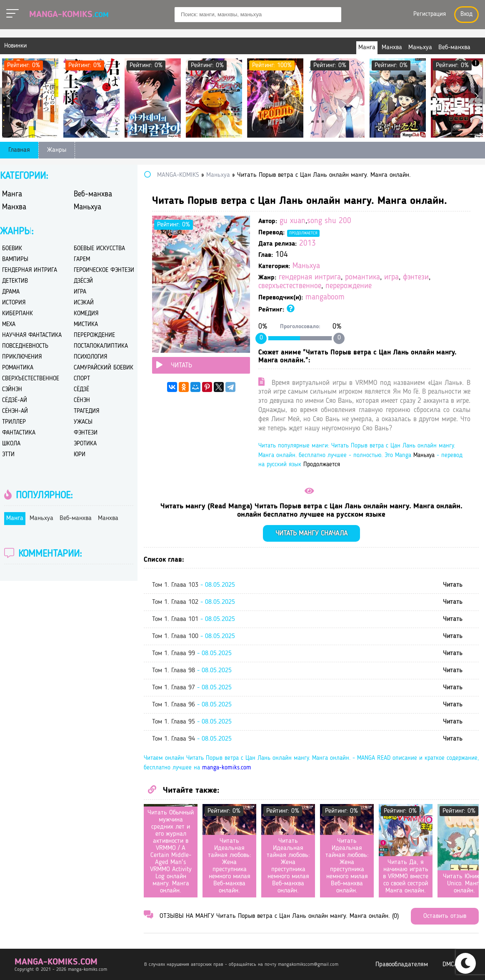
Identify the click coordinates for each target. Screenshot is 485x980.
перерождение (349, 286)
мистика (86, 325)
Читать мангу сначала (311, 534)
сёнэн (82, 401)
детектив (15, 281)
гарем (82, 260)
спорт (82, 379)
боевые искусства (99, 249)
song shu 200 (329, 221)
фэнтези (416, 278)
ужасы (83, 422)
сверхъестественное (290, 286)
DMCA (450, 965)
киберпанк (17, 314)
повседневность (25, 346)
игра (391, 278)
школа (11, 444)
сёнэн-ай (15, 411)
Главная (19, 150)
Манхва (14, 207)
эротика (85, 444)
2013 (307, 244)
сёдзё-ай (15, 401)
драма (11, 292)
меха (9, 325)
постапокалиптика (101, 346)
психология (90, 357)
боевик (12, 249)
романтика (362, 278)
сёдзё (81, 390)
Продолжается (303, 233)
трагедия (86, 411)
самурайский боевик (104, 368)
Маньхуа (306, 266)
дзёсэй (83, 281)
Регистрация (430, 14)
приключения (22, 357)
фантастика (19, 433)
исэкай (84, 303)
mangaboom (325, 298)
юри (80, 455)
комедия (86, 314)
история (14, 303)
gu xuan (292, 221)
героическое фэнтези (104, 270)
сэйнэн (12, 390)
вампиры (15, 260)
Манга (12, 195)
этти (8, 455)
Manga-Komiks (69, 15)
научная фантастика (32, 335)
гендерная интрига (310, 278)
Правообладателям (402, 965)
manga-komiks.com (227, 768)
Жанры (57, 150)
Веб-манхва (93, 195)
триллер (14, 422)
